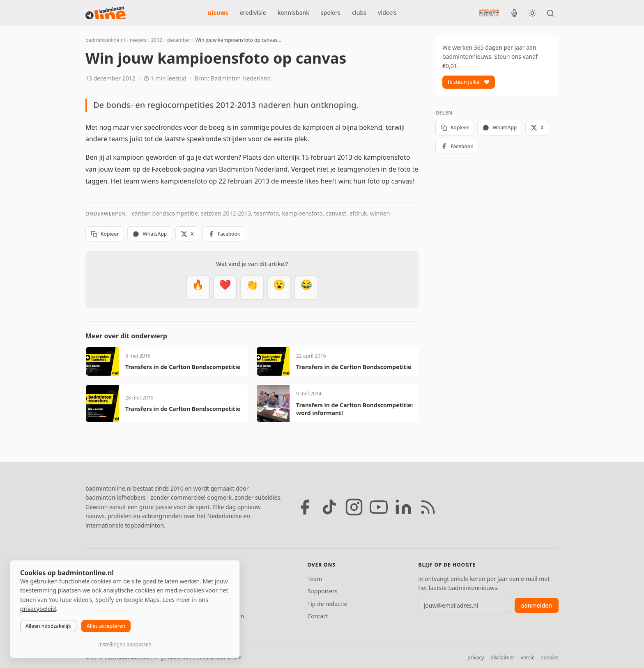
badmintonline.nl (105, 40)
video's (387, 13)
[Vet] (198, 288)
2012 (157, 40)
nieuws (218, 13)
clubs (359, 13)
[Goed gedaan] (252, 288)
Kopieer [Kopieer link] (105, 234)
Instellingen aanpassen (125, 644)
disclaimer (502, 658)
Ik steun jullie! (469, 82)
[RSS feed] (428, 507)
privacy (476, 658)
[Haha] (306, 288)
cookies (550, 658)
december (179, 40)
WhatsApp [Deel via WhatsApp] (150, 234)
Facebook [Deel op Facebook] (224, 234)
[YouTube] (379, 507)
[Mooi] (225, 288)
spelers (331, 13)
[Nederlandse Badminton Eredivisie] (489, 13)
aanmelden (537, 605)
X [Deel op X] (187, 234)
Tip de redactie (327, 604)
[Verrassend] (279, 288)
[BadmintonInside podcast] (514, 13)
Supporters (322, 591)
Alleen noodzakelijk (48, 626)
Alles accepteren (106, 626)
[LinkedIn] (403, 507)
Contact (318, 616)
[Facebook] (305, 507)
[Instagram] (354, 507)
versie (528, 658)
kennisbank (293, 13)
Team (315, 579)
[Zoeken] (550, 13)
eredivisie (253, 13)
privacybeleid (38, 609)
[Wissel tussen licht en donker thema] (532, 13)
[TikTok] (329, 507)
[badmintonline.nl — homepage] (106, 13)
